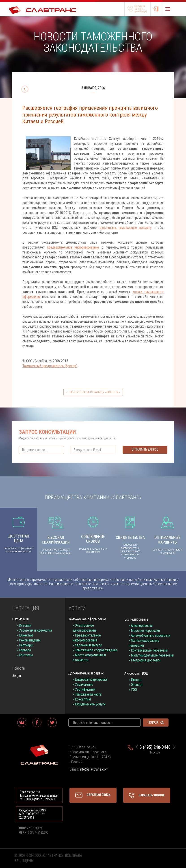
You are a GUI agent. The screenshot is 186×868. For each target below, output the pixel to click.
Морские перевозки (145, 631)
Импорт (136, 680)
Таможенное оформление (87, 619)
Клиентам (26, 635)
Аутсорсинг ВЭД (136, 673)
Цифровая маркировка (91, 680)
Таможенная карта (88, 694)
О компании (21, 619)
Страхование (84, 684)
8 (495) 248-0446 (155, 747)
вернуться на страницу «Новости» (93, 392)
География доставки (146, 660)
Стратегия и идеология (35, 630)
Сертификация (85, 689)
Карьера (25, 650)
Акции (17, 676)
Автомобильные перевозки (150, 636)
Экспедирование (136, 619)
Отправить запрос (145, 449)
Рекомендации (30, 640)
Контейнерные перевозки (149, 650)
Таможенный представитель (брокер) (50, 366)
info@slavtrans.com (94, 769)
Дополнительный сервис (86, 673)
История (25, 625)
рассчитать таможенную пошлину (126, 228)
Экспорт (137, 685)
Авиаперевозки (142, 626)
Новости (18, 668)
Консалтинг (83, 699)
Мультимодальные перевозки (152, 655)
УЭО (134, 690)
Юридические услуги (90, 704)
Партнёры (26, 645)
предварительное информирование (73, 247)
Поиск (156, 722)
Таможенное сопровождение (96, 650)
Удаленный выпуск (88, 645)
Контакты (26, 655)
